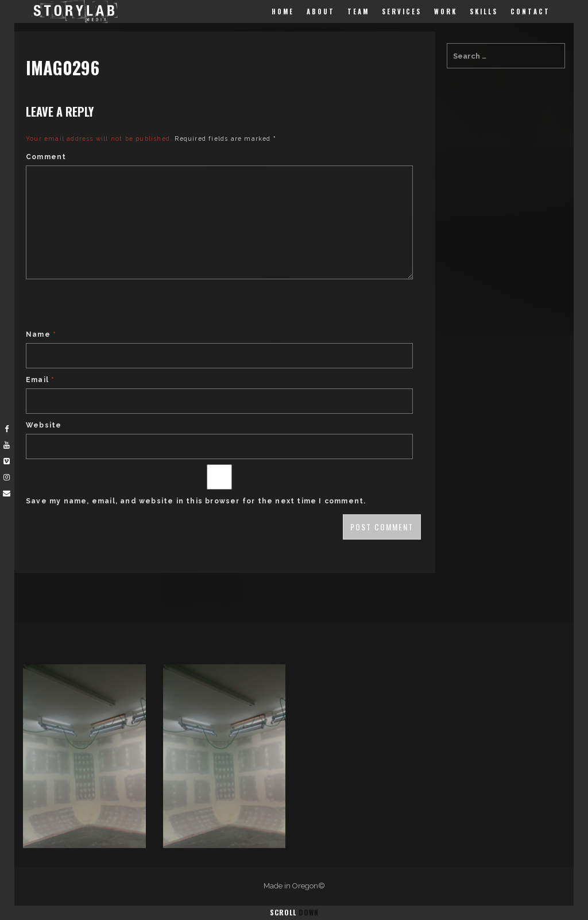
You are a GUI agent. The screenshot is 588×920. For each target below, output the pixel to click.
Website (44, 425)
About (321, 11)
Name (41, 334)
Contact (530, 11)
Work (446, 11)
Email (40, 380)
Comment (46, 157)
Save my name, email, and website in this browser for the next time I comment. (196, 501)
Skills (484, 11)
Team (358, 11)
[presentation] (113, 306)
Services (402, 11)
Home (283, 11)
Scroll (294, 912)
